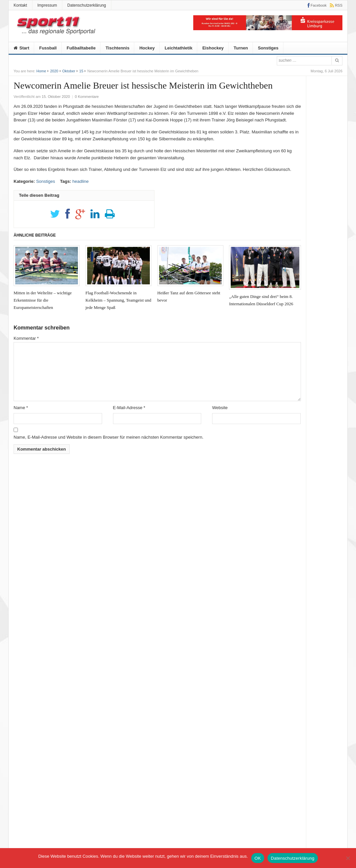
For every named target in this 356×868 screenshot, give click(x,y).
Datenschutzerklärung (87, 5)
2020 (54, 71)
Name (21, 408)
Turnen (241, 48)
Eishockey (213, 48)
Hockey (147, 48)
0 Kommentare (87, 97)
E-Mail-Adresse (129, 408)
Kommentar (26, 338)
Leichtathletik (179, 48)
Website (220, 408)
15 (81, 71)
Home (41, 71)
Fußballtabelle (81, 48)
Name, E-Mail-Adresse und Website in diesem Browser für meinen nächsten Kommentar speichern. (109, 437)
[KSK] (268, 29)
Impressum (47, 5)
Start (21, 48)
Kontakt (20, 5)
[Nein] (348, 858)
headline (80, 181)
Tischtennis (117, 48)
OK (258, 858)
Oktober (69, 71)
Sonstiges (268, 48)
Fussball (48, 48)
